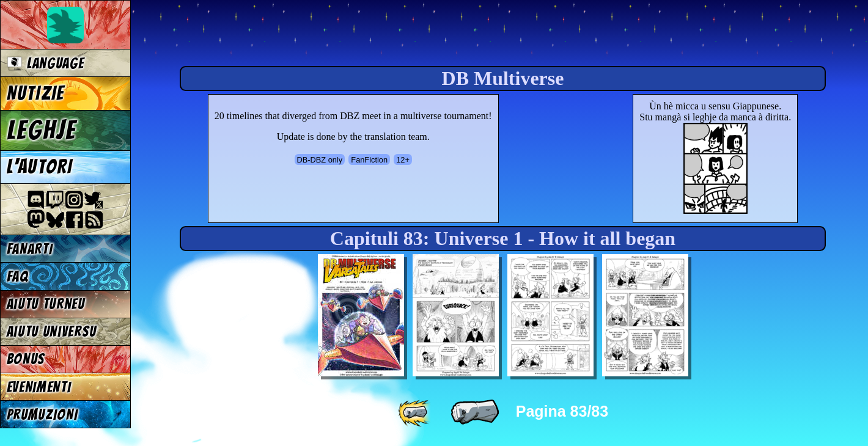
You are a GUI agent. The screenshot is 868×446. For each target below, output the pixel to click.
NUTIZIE (36, 93)
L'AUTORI (40, 167)
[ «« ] (416, 412)
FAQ (18, 276)
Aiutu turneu (46, 304)
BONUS (26, 359)
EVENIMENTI (39, 387)
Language (46, 63)
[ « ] (475, 412)
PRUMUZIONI (42, 415)
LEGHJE (42, 130)
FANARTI (30, 249)
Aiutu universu (52, 331)
